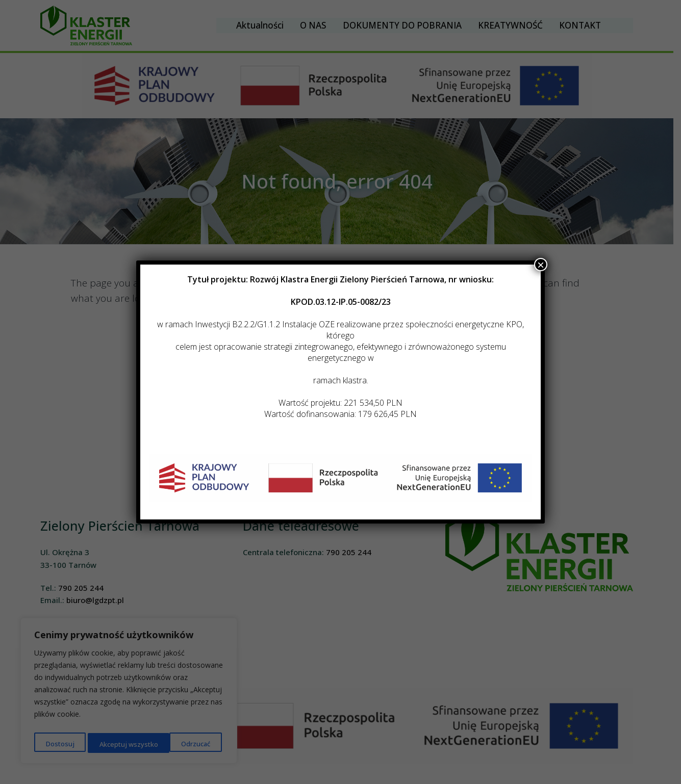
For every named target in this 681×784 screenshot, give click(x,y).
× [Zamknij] (541, 265)
